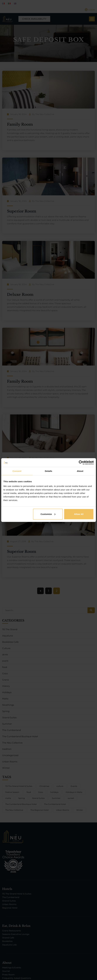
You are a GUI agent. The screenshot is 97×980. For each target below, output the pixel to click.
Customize (48, 514)
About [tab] (80, 471)
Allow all (79, 514)
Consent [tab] (17, 471)
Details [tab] (49, 471)
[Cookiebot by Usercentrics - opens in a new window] (81, 463)
